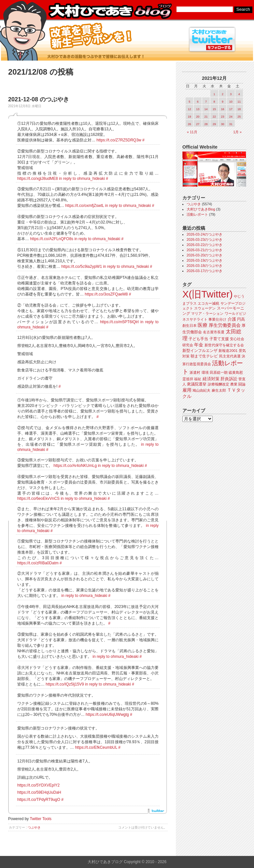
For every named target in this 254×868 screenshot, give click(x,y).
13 (198, 109)
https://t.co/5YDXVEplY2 (38, 785)
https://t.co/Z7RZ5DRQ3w (119, 140)
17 (231, 109)
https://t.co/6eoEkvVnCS (38, 499)
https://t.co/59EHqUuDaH (39, 792)
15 (214, 109)
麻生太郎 (219, 390)
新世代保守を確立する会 (224, 345)
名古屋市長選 (214, 332)
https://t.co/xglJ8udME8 (38, 179)
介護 (232, 319)
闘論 (242, 384)
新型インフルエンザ (200, 351)
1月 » (237, 132)
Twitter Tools (41, 819)
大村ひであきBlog (201, 209)
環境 (205, 372)
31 (231, 124)
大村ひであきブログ (110, 11)
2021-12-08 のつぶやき (39, 99)
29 (214, 124)
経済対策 (211, 379)
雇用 (187, 390)
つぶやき (34, 827)
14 (206, 109)
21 (206, 117)
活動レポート (197, 214)
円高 (241, 319)
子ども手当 (198, 339)
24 (231, 117)
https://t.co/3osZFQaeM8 (106, 294)
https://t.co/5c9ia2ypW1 (82, 267)
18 (239, 109)
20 (198, 117)
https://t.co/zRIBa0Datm (38, 563)
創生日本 (190, 325)
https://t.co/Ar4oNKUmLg (75, 466)
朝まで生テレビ (204, 356)
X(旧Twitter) (207, 294)
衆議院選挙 (197, 384)
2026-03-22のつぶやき (205, 245)
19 (190, 117)
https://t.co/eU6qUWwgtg (107, 715)
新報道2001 (228, 351)
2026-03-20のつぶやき (205, 255)
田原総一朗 (219, 372)
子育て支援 (219, 339)
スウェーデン (205, 308)
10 (231, 102)
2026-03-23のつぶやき (205, 239)
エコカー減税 (208, 303)
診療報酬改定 (219, 384)
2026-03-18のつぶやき (205, 266)
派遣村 (195, 372)
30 (222, 124)
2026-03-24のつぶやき (205, 234)
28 (206, 124)
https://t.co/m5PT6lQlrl (119, 322)
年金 (199, 345)
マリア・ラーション (207, 313)
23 (222, 117)
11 (239, 102)
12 (190, 109)
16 (222, 109)
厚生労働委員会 (225, 325)
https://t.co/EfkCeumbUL (96, 747)
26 (190, 124)
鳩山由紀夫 (201, 390)
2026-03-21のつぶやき (205, 250)
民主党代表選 (230, 356)
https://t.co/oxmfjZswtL (85, 206)
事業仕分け (217, 319)
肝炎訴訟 (229, 379)
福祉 (198, 379)
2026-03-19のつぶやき (205, 260)
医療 (203, 325)
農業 (234, 384)
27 (198, 124)
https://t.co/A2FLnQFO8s (52, 239)
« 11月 (192, 132)
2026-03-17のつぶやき (205, 271)
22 (214, 117)
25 (239, 117)
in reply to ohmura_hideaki (82, 179)
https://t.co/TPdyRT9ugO (39, 800)
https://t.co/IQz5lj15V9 (65, 684)
